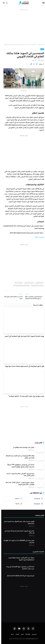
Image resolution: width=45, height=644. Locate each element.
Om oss (27, 634)
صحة (11, 634)
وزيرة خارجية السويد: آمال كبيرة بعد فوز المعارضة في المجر (23, 336)
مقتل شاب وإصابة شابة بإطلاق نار (22, 447)
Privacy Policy (29, 639)
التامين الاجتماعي (28, 283)
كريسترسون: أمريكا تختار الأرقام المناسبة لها (19, 576)
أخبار (41, 49)
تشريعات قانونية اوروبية (36, 285)
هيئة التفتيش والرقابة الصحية (20, 285)
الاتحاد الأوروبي (38, 283)
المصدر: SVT (38, 237)
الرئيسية (32, 44)
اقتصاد (16, 634)
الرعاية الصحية (17, 283)
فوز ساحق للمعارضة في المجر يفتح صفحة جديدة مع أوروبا (23, 366)
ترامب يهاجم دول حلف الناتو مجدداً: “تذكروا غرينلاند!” (25, 396)
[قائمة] (42, 3)
